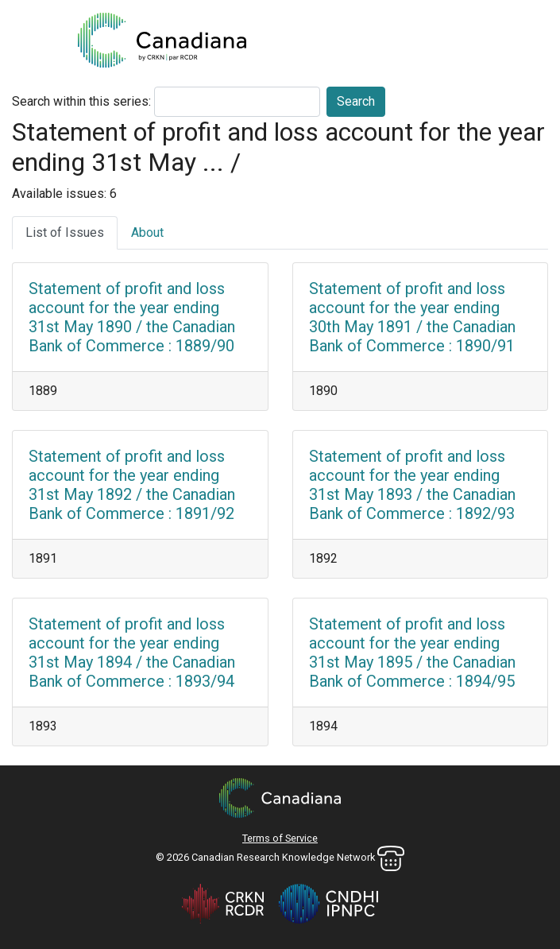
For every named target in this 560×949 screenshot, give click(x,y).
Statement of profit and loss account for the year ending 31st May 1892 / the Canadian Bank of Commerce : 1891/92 (132, 485)
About (147, 232)
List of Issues (65, 232)
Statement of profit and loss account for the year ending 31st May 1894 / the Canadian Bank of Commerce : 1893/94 (132, 653)
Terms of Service (280, 838)
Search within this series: (81, 101)
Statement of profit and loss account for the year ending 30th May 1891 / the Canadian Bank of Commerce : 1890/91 (412, 317)
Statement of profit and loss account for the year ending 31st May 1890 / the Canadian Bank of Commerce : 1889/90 (132, 317)
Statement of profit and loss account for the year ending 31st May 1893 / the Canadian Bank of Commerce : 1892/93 (412, 485)
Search (356, 101)
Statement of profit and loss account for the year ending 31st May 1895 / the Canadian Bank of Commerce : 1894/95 (412, 653)
